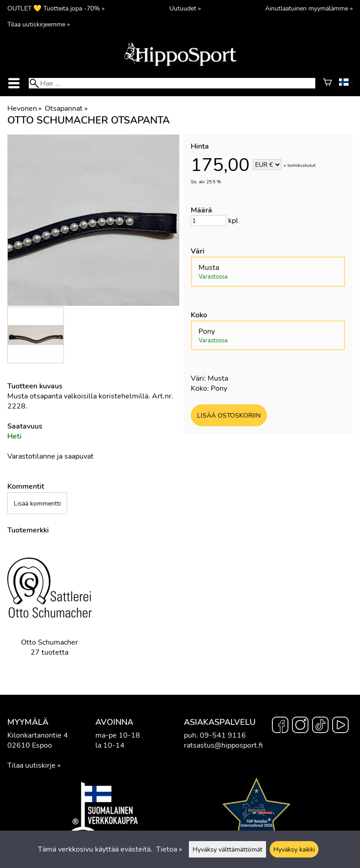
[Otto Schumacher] (50, 607)
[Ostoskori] (327, 83)
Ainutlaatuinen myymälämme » (309, 8)
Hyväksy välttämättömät (227, 849)
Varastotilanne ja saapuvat (50, 456)
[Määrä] (209, 221)
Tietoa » (169, 849)
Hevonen (24, 108)
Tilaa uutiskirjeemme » (39, 24)
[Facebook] (280, 726)
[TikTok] (320, 726)
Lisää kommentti (37, 503)
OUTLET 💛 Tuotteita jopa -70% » (56, 8)
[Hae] (172, 83)
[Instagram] (300, 726)
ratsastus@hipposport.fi (223, 745)
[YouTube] (340, 726)
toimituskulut (302, 165)
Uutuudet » (185, 8)
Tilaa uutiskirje (31, 765)
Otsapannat (66, 108)
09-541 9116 (223, 735)
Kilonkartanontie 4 (38, 735)
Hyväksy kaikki (294, 849)
